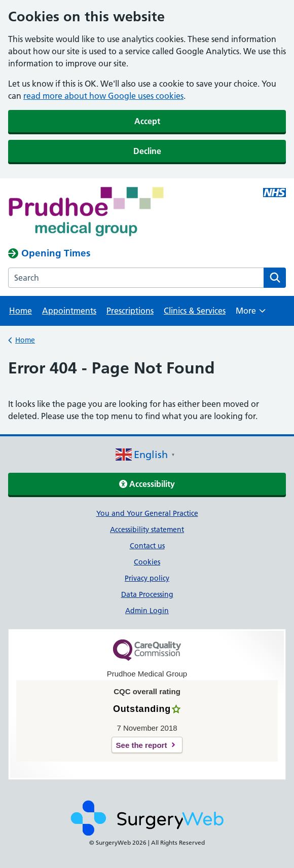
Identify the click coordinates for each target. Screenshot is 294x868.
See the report (142, 745)
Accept (147, 121)
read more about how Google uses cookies (103, 96)
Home (21, 311)
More (251, 314)
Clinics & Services (195, 311)
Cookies (147, 562)
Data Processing (147, 594)
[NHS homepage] (119, 213)
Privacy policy (147, 578)
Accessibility (147, 484)
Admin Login (147, 611)
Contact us (147, 546)
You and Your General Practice (147, 513)
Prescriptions (130, 311)
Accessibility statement (147, 530)
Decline (147, 151)
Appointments (69, 311)
